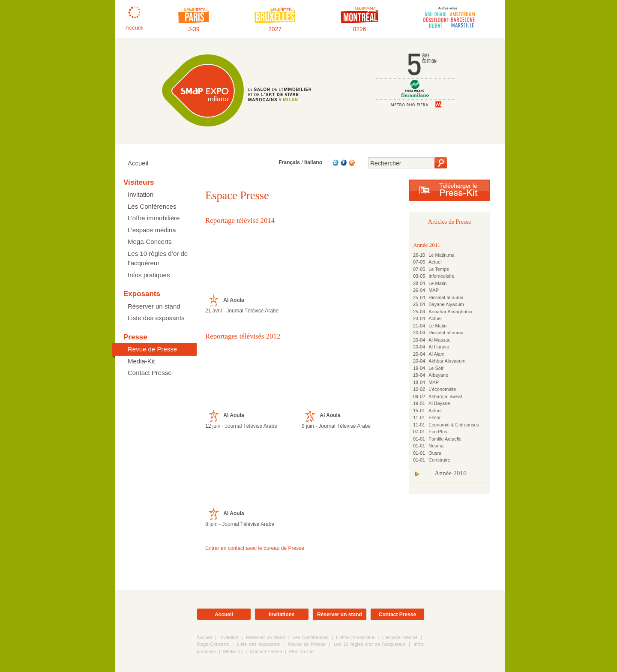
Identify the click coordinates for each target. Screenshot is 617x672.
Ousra (435, 453)
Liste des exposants (156, 318)
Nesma (436, 446)
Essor (434, 417)
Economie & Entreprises (454, 425)
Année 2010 (451, 473)
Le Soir (436, 368)
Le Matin (437, 283)
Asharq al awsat (445, 396)
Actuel (435, 262)
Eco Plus (438, 432)
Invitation (141, 194)
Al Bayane (439, 403)
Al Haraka (439, 347)
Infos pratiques (149, 275)
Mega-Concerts (150, 241)
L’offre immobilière (154, 218)
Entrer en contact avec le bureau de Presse (255, 548)
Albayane (438, 375)
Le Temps (439, 269)
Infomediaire (442, 276)
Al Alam (436, 354)
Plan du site (301, 651)
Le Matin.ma (442, 255)
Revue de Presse (152, 349)
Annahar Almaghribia (450, 312)
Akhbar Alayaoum (447, 361)
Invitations (282, 615)
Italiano (313, 162)
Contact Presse (150, 373)
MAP (434, 290)
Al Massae (439, 340)
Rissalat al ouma (446, 297)
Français (289, 162)
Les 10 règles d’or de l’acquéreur (158, 258)
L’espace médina (152, 230)
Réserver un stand (154, 306)
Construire (439, 460)
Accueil (138, 163)
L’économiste (442, 389)
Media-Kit (141, 361)
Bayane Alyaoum (446, 304)
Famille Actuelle (445, 439)
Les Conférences (152, 206)
